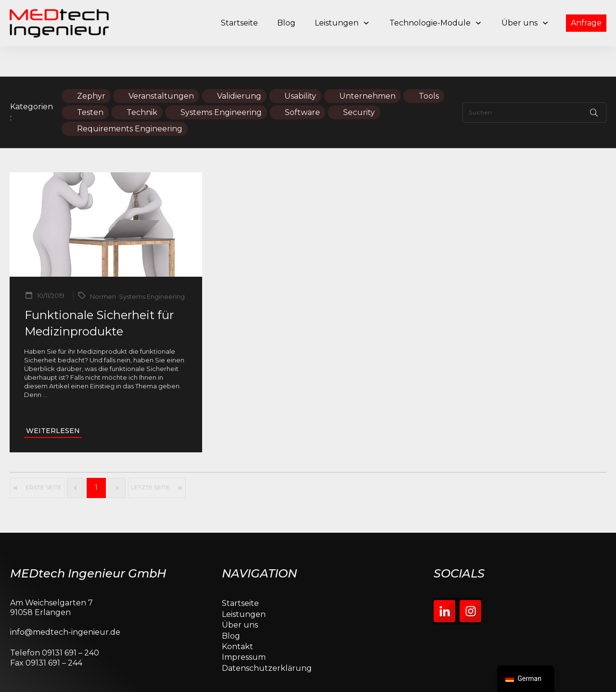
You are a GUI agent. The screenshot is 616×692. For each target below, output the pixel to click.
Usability (300, 66)
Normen (103, 267)
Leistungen (244, 584)
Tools (429, 66)
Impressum (244, 627)
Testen (90, 82)
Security (359, 82)
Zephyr (91, 66)
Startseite (240, 573)
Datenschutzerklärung (267, 638)
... (45, 365)
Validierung (239, 66)
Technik (142, 82)
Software (302, 82)
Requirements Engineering (130, 98)
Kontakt (237, 616)
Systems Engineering (221, 82)
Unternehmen (367, 66)
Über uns (240, 595)
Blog (231, 606)
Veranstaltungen (161, 66)
